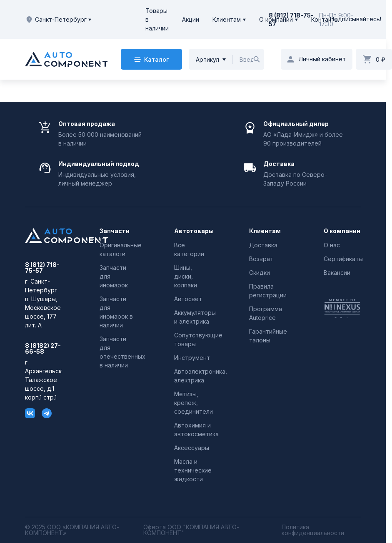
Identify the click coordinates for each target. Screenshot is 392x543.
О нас (332, 245)
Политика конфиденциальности (313, 530)
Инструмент (192, 358)
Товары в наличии (157, 19)
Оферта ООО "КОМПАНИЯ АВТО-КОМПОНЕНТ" (191, 530)
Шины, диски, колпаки (186, 276)
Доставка (263, 245)
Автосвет (188, 299)
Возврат (261, 259)
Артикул (207, 59)
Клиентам (227, 19)
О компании (276, 19)
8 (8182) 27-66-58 (43, 349)
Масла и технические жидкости (193, 470)
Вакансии (337, 273)
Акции (191, 19)
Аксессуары (192, 448)
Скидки (260, 273)
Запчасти (115, 231)
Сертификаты (343, 259)
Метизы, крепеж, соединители (194, 403)
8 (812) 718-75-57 (42, 268)
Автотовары (193, 231)
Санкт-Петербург (58, 20)
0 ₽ (381, 59)
